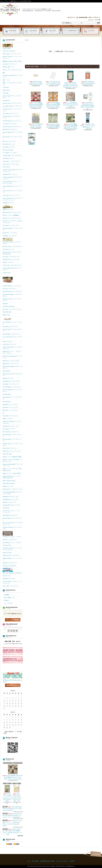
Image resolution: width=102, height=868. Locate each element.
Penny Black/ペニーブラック (10, 416)
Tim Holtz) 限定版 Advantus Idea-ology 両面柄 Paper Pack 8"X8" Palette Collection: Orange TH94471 (53, 100)
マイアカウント (95, 17)
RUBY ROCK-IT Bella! (9, 484)
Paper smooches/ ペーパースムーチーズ (12, 398)
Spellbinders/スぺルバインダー (11, 497)
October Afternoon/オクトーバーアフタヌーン (12, 391)
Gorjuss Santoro (7, 273)
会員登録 (82, 17)
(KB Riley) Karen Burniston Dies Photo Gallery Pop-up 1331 (32, 139)
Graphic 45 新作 (8, 46)
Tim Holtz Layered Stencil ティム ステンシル (12, 76)
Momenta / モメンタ (8, 378)
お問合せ (71, 31)
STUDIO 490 (6, 508)
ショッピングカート (90, 31)
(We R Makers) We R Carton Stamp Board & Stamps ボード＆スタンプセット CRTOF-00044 (12, 815)
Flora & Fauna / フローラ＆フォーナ (12, 265)
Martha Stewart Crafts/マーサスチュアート (12, 375)
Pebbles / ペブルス (7, 419)
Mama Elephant (6, 371)
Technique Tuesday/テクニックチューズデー (12, 528)
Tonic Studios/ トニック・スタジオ (12, 542)
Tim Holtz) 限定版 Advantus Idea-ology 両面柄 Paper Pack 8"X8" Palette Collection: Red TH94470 (36, 100)
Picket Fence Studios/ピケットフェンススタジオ (12, 422)
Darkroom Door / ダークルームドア (12, 212)
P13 (4, 413)
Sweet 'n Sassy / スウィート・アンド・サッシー (12, 512)
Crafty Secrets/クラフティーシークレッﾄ (12, 192)
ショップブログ (51, 31)
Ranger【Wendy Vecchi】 (9, 481)
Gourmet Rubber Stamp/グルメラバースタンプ (12, 269)
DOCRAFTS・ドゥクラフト (10, 233)
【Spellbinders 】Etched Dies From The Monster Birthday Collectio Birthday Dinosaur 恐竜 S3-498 (88, 100)
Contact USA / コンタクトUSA (11, 164)
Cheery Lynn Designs (8, 150)
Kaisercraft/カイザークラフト (10, 327)
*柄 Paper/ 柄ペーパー (8, 67)
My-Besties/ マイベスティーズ (11, 384)
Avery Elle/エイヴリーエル (10, 124)
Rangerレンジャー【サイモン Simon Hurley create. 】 (12, 470)
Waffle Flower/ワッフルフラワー (11, 556)
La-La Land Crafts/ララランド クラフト (12, 338)
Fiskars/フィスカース (8, 262)
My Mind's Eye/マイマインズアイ (11, 381)
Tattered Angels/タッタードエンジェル (12, 519)
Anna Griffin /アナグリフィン (10, 114)
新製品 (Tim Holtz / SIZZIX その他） (12, 61)
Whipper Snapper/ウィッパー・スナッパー (13, 559)
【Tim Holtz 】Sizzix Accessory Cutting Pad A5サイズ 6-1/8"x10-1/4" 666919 (53, 78)
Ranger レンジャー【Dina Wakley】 (12, 473)
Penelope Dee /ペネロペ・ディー (11, 426)
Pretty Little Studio (7, 454)
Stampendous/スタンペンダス (10, 499)
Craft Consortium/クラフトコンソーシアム (13, 187)
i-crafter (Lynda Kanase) (9, 306)
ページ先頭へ (96, 854)
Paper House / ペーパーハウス (10, 407)
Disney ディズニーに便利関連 (11, 215)
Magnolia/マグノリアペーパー (11, 364)
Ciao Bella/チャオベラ (8, 158)
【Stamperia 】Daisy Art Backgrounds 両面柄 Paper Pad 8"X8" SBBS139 (53, 120)
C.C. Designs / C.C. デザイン (10, 153)
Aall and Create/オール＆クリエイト (12, 127)
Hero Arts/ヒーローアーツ (9, 289)
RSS (9, 844)
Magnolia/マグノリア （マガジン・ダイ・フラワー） (12, 352)
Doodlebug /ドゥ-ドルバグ (9, 236)
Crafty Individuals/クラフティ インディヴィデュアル (12, 183)
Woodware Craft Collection (9, 566)
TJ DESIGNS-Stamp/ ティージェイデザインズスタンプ (12, 549)
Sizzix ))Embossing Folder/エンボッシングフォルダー (12, 493)
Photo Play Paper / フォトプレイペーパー (12, 440)
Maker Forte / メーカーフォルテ (11, 361)
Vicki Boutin (6, 87)
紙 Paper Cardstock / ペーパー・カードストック (12, 58)
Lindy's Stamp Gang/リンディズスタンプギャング (13, 348)
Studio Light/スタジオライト (10, 515)
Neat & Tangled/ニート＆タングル (12, 387)
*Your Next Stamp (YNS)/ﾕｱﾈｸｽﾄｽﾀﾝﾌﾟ (12, 571)
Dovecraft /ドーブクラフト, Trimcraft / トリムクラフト (13, 222)
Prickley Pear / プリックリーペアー (12, 451)
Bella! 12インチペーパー (9, 141)
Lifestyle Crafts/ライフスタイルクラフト (12, 330)
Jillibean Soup (6, 315)
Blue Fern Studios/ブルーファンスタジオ (13, 133)
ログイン (72, 17)
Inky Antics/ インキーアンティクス (12, 309)
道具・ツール (6, 80)
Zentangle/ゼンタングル (9, 579)
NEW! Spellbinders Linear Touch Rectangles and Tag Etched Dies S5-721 (88, 78)
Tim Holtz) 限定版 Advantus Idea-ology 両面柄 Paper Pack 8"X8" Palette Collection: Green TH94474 (70, 121)
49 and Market (6, 100)
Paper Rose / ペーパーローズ (10, 410)
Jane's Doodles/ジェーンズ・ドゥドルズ (12, 321)
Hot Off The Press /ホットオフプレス (12, 292)
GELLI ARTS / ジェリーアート (11, 586)
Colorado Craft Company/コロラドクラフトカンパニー (13, 171)
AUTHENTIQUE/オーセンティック (12, 121)
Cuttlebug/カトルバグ (8, 203)
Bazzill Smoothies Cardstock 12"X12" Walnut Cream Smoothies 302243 (36, 78)
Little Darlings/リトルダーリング (11, 334)
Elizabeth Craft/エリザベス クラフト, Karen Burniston (12, 253)
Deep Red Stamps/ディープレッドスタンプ (13, 229)
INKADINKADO (7, 312)
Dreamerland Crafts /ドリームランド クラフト (12, 241)
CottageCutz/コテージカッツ (10, 174)
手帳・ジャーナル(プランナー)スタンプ (12, 84)
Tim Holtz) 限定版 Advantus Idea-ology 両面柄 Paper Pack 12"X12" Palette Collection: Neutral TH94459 (13, 772)
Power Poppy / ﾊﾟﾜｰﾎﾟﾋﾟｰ (9, 429)
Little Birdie (6, 93)
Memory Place (6, 90)
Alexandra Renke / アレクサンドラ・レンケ (12, 117)
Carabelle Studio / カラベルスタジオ (12, 156)
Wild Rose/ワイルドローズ (10, 563)
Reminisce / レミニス (8, 486)
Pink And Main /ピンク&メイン (11, 432)
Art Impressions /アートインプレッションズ (12, 110)
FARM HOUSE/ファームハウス (11, 260)
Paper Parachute (7, 402)
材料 (4, 73)
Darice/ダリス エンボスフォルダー (12, 218)
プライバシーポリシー (62, 861)
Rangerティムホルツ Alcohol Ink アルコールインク (12, 460)
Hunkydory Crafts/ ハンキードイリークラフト (12, 300)
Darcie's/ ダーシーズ (8, 208)
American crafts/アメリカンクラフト (12, 103)
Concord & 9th (6, 167)
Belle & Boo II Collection (9, 51)
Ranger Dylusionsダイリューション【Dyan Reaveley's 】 (12, 477)
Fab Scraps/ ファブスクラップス (11, 257)
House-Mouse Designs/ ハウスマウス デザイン (12, 295)
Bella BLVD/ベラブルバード (10, 129)
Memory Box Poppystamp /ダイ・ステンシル (12, 357)
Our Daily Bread (7, 394)
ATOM (16, 844)
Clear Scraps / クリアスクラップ (11, 161)
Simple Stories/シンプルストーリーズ (12, 489)
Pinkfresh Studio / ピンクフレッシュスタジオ (13, 445)
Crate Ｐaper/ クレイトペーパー (11, 195)
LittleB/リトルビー (7, 341)
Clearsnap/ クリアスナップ (10, 64)
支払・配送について (31, 31)
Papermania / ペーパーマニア (10, 404)
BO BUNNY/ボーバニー (9, 144)
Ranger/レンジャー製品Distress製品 (12, 457)
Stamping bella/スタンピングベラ (11, 505)
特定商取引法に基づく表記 (47, 861)
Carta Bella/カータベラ (9, 147)
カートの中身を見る (13, 620)
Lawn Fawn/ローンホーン (9, 344)
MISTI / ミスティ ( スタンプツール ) (12, 70)
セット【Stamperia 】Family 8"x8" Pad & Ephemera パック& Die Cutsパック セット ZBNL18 (70, 99)
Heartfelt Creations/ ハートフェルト (12, 281)
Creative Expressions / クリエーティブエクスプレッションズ (12, 199)
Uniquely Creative (7, 553)
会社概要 (7, 595)
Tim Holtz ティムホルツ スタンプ (12, 534)
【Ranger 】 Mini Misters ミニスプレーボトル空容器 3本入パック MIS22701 (88, 121)
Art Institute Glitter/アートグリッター (12, 106)
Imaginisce (5, 303)
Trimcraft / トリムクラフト (10, 540)
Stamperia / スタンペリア (9, 502)
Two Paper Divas (7, 545)
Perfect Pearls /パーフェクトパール (12, 54)
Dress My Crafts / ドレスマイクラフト (13, 247)
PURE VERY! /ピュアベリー (10, 448)
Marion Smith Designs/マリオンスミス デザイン (13, 367)
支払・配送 (35, 861)
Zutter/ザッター (7, 576)
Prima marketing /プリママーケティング (12, 435)
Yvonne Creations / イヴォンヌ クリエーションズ (12, 582)
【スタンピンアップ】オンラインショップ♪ (13, 680)
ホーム (12, 31)
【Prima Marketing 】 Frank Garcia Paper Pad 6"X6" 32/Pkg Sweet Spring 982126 (12, 809)
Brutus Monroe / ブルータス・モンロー (12, 138)
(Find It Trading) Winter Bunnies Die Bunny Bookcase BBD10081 (36, 120)
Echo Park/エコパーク (8, 249)
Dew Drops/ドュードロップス (10, 225)
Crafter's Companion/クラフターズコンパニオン (12, 178)
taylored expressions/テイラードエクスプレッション (13, 524)
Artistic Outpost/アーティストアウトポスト (12, 97)
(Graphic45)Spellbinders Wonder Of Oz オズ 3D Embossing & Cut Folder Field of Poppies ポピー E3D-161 (70, 79)
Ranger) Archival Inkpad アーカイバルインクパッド (12, 465)
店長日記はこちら (13, 689)
